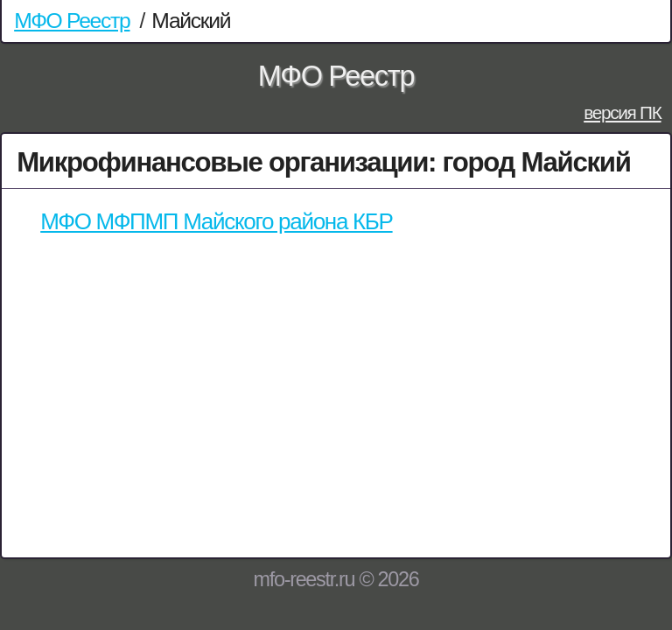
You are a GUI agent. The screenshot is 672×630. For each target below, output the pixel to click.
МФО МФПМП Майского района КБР (216, 221)
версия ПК (622, 112)
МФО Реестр (72, 21)
